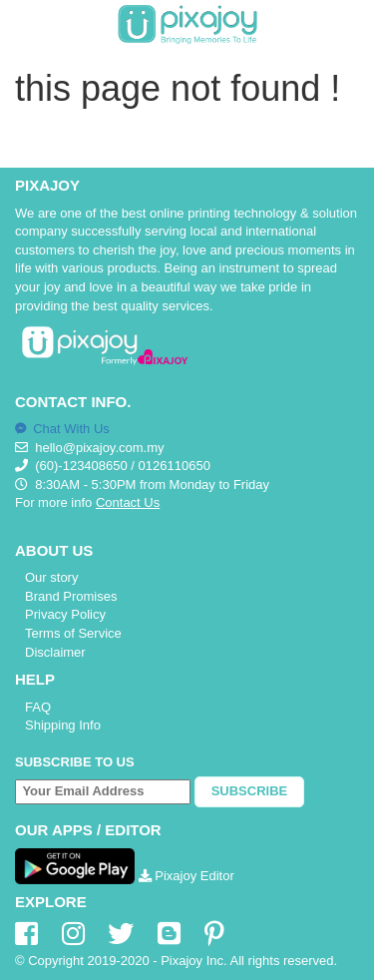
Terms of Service (73, 633)
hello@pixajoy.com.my (99, 448)
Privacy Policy (65, 614)
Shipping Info (63, 725)
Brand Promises (71, 596)
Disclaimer (55, 652)
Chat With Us (62, 429)
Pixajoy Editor (187, 876)
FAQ (38, 707)
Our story (51, 577)
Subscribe (250, 791)
